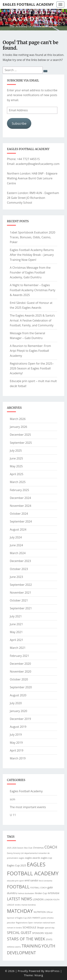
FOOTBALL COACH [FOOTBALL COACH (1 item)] (38, 888)
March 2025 (18, 482)
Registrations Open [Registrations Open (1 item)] (24, 923)
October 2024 (19, 514)
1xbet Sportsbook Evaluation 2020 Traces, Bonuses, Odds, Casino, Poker (33, 237)
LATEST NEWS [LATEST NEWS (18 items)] (19, 899)
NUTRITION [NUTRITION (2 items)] (40, 912)
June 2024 (16, 545)
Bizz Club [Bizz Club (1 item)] (28, 848)
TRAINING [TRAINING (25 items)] (31, 946)
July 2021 (16, 616)
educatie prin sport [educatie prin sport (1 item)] (15, 881)
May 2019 (16, 743)
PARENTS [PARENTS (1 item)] (36, 918)
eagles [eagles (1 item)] (22, 858)
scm (13, 799)
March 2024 (18, 553)
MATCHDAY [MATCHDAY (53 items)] (20, 911)
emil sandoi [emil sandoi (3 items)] (31, 880)
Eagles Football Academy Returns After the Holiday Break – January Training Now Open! (32, 255)
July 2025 (16, 451)
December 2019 (20, 719)
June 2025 (16, 458)
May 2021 (16, 632)
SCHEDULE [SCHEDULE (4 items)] (29, 927)
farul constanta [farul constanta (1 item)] (45, 881)
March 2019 (18, 758)
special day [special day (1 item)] (50, 928)
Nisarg (39, 975)
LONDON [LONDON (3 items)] (38, 899)
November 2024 (21, 506)
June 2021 (16, 624)
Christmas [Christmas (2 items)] (38, 848)
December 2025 (20, 435)
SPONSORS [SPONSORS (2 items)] (38, 933)
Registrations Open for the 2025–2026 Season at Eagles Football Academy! (32, 368)
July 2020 (16, 703)
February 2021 (19, 656)
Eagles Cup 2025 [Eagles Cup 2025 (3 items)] (17, 865)
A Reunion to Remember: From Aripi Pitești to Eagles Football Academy (30, 351)
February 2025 (19, 490)
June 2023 (16, 577)
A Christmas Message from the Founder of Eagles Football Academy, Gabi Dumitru (30, 272)
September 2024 (21, 521)
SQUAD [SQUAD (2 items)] (49, 933)
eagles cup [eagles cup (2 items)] (47, 858)
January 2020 (18, 711)
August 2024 (18, 529)
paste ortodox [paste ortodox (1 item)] (47, 918)
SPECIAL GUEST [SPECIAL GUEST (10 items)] (19, 933)
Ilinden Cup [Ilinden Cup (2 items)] (41, 893)
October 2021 (19, 600)
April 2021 (17, 640)
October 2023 (19, 569)
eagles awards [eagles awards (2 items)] (33, 858)
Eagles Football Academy (28, 4)
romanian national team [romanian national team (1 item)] (44, 923)
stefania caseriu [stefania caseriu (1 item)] (14, 947)
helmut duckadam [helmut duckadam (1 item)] (26, 893)
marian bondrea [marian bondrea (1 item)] (28, 905)
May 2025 (16, 466)
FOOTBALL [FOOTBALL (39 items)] (18, 887)
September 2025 (21, 443)
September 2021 (21, 608)
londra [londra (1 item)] (18, 905)
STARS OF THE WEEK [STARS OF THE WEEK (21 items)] (26, 939)
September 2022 (21, 585)
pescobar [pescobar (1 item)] (11, 923)
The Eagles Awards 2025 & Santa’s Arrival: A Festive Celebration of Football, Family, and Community (32, 320)
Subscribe (19, 123)
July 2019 (16, 735)
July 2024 (16, 537)
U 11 (13, 815)
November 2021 (21, 593)
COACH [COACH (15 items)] (51, 847)
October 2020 (19, 679)
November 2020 (21, 671)
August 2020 (18, 695)
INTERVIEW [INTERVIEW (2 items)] (54, 893)
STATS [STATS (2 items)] (49, 939)
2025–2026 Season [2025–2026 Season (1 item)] (15, 848)
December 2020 (20, 664)
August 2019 (18, 727)
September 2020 (21, 687)
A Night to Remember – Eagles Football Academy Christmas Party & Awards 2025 (33, 290)
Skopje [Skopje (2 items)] (40, 927)
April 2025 (17, 474)
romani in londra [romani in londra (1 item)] (14, 928)
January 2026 (18, 427)
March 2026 (18, 419)
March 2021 (18, 648)
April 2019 (17, 750)
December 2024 (20, 498)
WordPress (52, 971)
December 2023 (20, 561)
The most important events (28, 807)
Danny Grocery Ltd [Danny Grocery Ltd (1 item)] (15, 853)
